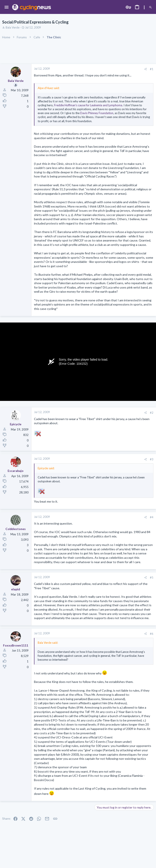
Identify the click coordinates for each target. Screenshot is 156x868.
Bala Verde (13, 27)
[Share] (145, 69)
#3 (152, 459)
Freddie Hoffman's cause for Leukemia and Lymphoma (88, 105)
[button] (7, 7)
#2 (152, 413)
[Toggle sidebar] (144, 7)
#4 (152, 517)
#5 (152, 578)
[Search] (150, 8)
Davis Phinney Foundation (97, 113)
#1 (152, 69)
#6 (152, 634)
